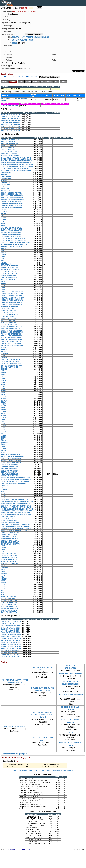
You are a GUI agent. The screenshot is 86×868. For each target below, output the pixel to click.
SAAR (3, 445)
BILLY (3, 565)
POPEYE (4, 180)
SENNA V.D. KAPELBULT (10, 151)
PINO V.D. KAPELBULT (9, 560)
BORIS (3, 383)
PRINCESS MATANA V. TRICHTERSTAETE (15, 243)
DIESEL (4, 210)
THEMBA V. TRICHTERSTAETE (12, 247)
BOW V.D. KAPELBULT (9, 468)
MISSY (3, 441)
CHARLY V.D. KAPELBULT (10, 270)
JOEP (3, 387)
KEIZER (4, 548)
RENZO (4, 262)
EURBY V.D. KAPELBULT (10, 274)
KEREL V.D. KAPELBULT (10, 318)
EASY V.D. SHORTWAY (9, 597)
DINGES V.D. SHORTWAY (10, 538)
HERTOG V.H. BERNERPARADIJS (13, 297)
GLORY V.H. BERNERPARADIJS (12, 202)
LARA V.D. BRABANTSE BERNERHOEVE (15, 482)
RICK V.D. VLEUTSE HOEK (10, 650)
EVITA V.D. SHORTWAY (9, 612)
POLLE (4, 552)
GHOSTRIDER (6, 177)
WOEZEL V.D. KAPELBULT (10, 155)
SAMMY (4, 447)
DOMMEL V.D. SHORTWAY (10, 542)
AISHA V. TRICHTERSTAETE (11, 227)
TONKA (4, 416)
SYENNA (4, 357)
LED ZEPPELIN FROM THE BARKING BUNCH (17, 511)
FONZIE (4, 495)
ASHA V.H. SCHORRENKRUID (11, 326)
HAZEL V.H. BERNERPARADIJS (12, 293)
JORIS (3, 497)
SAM (3, 215)
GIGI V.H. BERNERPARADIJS (11, 192)
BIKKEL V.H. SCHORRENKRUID (12, 332)
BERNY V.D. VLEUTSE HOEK (11, 639)
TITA (3, 595)
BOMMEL (4, 369)
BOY (3, 439)
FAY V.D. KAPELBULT (9, 276)
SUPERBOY (5, 186)
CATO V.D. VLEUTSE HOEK (10, 359)
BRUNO (4, 254)
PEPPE (4, 390)
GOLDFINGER (6, 179)
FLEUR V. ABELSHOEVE (9, 519)
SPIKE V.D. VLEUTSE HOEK (11, 656)
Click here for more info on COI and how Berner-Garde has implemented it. (43, 771)
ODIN (3, 287)
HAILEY (4, 404)
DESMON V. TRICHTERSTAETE (12, 231)
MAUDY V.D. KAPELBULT (10, 145)
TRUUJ (4, 398)
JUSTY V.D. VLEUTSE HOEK (11, 123)
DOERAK (4, 490)
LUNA (3, 285)
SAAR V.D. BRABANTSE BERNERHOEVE (15, 484)
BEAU (3, 250)
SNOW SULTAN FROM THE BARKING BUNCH (17, 161)
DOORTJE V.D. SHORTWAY (10, 544)
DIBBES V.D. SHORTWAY (10, 536)
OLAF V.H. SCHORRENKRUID (11, 342)
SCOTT (4, 373)
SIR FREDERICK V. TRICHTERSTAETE (14, 245)
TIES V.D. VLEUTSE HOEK (10, 367)
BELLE (3, 252)
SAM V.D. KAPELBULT (9, 149)
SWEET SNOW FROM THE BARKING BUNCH (17, 169)
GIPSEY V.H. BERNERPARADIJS (12, 196)
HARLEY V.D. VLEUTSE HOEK (11, 121)
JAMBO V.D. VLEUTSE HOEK (11, 623)
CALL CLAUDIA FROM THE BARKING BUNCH (17, 501)
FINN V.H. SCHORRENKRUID (11, 334)
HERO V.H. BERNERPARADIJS (12, 295)
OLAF (3, 260)
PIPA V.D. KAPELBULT (9, 147)
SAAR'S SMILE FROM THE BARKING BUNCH (17, 157)
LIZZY (3, 423)
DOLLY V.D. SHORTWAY (9, 540)
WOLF (71, 733)
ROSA (3, 289)
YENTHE (4, 400)
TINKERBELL (6, 190)
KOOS (3, 550)
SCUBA (4, 348)
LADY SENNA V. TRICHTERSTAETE (13, 237)
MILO (3, 577)
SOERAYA (5, 353)
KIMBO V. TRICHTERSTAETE (11, 235)
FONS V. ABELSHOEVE (9, 521)
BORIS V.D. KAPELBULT (9, 466)
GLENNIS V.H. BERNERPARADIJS (13, 200)
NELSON (4, 579)
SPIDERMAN (5, 184)
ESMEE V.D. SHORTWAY (9, 608)
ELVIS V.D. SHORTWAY (9, 602)
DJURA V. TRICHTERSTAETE (11, 233)
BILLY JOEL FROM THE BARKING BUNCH (16, 499)
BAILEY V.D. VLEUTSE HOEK (11, 637)
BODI (3, 379)
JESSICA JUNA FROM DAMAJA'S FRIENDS (16, 528)
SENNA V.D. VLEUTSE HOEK (11, 645)
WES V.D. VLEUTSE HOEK (10, 631)
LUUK (3, 589)
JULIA (3, 585)
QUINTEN (4, 443)
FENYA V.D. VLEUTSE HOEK (11, 363)
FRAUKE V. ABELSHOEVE (10, 523)
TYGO (3, 225)
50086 (15, 43)
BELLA (4, 402)
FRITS (3, 575)
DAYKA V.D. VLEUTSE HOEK (11, 119)
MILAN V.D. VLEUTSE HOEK (11, 641)
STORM (4, 451)
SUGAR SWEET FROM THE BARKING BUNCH (17, 165)
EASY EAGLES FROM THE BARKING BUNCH (17, 507)
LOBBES (4, 425)
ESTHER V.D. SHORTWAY (10, 610)
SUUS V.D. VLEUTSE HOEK (11, 629)
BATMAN (4, 175)
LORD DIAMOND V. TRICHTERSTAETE (14, 241)
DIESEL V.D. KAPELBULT (10, 556)
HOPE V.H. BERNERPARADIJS (12, 303)
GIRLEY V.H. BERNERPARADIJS (12, 198)
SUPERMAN (5, 188)
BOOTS (4, 381)
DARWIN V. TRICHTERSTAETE (12, 229)
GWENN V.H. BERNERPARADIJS (12, 208)
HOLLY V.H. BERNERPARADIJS (12, 299)
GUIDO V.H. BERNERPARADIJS (12, 206)
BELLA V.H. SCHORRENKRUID (12, 330)
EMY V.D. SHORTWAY (9, 604)
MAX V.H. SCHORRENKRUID (11, 338)
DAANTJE (5, 486)
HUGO (3, 385)
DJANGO (4, 212)
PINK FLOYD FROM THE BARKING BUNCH (16, 515)
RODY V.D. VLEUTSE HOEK (11, 126)
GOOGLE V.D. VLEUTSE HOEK (12, 365)
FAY (2, 492)
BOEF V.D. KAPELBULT (9, 311)
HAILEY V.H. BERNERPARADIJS (12, 291)
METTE (4, 394)
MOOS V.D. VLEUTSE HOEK (11, 125)
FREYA (4, 284)
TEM (3, 593)
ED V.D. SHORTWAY (8, 598)
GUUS (3, 256)
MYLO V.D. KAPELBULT (9, 322)
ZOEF (3, 453)
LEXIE (3, 420)
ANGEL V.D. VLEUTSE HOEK (11, 647)
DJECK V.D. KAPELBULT (10, 272)
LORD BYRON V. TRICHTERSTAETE (13, 239)
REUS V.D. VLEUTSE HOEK (11, 643)
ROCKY (4, 410)
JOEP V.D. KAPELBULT (9, 472)
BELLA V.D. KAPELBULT (10, 464)
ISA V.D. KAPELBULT (8, 313)
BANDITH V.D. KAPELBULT (10, 140)
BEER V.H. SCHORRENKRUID (11, 328)
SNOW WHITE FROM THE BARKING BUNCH (16, 163)
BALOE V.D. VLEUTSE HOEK (11, 621)
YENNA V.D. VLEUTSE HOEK (11, 635)
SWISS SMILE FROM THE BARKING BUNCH (16, 171)
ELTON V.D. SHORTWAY (9, 600)
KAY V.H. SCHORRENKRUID (11, 455)
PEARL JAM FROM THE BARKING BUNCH (16, 513)
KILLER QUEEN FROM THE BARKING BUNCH (17, 509)
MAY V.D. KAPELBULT (9, 320)
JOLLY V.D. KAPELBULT (9, 315)
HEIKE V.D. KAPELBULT (9, 142)
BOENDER (5, 567)
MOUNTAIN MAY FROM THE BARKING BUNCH (31, 37)
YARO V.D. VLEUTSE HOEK (11, 130)
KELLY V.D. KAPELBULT (9, 144)
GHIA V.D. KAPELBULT (9, 278)
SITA (3, 221)
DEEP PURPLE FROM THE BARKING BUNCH (17, 505)
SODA (3, 375)
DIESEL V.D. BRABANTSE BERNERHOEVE (16, 478)
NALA (3, 258)
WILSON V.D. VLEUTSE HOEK (11, 128)
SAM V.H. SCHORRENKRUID (11, 344)
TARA (3, 414)
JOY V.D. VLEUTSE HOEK (22, 40)
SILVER (4, 217)
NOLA (3, 388)
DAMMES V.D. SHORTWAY (10, 534)
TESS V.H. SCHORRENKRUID (11, 460)
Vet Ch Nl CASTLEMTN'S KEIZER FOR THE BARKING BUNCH (43, 715)
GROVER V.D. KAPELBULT (10, 558)
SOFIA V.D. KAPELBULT (9, 153)
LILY (3, 422)
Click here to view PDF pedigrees (14, 754)
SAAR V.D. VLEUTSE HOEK (11, 627)
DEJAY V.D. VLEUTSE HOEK (11, 361)
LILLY (3, 371)
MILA (3, 571)
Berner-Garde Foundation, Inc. (19, 849)
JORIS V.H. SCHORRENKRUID (11, 336)
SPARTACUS (6, 182)
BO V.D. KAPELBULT (8, 309)
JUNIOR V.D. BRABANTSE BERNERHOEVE (16, 480)
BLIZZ (3, 377)
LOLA (3, 427)
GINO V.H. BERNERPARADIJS (11, 194)
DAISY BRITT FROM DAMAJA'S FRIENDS (15, 525)
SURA (3, 355)
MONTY (4, 406)
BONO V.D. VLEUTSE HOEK (11, 117)
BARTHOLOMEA (7, 173)
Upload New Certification (50, 77)
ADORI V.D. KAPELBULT (9, 307)
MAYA (3, 569)
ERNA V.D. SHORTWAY (9, 606)
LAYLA (3, 418)
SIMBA (3, 219)
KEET (3, 546)
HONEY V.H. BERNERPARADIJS (12, 301)
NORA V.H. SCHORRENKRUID (11, 340)
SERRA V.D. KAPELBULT (10, 324)
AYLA (3, 282)
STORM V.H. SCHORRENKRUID (12, 346)
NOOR (3, 408)
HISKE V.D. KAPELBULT (9, 280)
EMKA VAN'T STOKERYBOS (71, 674)
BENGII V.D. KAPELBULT (10, 268)
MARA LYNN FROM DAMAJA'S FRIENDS (15, 530)
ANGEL (4, 435)
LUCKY (4, 431)
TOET (3, 223)
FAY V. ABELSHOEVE (8, 517)
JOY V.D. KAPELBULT (9, 317)
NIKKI (3, 591)
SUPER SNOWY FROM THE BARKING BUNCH (17, 167)
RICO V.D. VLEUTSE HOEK (10, 652)
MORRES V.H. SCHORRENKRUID (12, 457)
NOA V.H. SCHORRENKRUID (11, 458)
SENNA (4, 396)
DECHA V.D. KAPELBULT (10, 470)
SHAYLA (4, 350)
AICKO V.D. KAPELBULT (9, 266)
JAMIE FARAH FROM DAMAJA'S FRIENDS (16, 527)
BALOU (4, 249)
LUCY (3, 587)
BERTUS (4, 392)
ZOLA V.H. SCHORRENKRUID (11, 462)
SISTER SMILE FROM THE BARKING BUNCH (17, 159)
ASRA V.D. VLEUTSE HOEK (11, 115)
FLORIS (4, 493)
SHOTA (4, 352)
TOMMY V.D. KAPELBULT (10, 562)
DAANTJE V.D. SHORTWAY (10, 532)
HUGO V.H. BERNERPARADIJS (12, 305)
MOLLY (4, 214)
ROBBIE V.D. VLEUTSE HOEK (11, 654)
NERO (3, 581)
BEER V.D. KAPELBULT (9, 554)
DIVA (3, 488)
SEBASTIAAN (6, 264)
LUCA (3, 429)
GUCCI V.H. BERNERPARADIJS (12, 204)
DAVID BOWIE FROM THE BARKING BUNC (16, 503)
